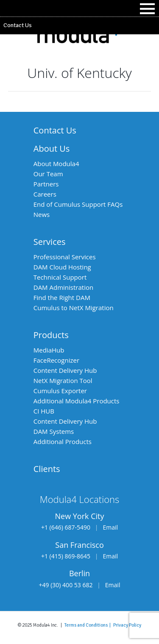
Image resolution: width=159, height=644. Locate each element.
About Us (52, 149)
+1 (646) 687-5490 (66, 527)
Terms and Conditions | (89, 625)
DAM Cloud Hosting (62, 267)
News (42, 214)
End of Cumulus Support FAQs (78, 204)
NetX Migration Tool (63, 380)
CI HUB (44, 411)
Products (51, 335)
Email (110, 527)
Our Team (48, 174)
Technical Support (60, 277)
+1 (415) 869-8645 (66, 556)
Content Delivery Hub (65, 370)
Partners (46, 184)
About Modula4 (56, 164)
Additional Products (63, 441)
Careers (45, 194)
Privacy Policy (127, 625)
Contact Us (18, 25)
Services (50, 242)
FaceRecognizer (56, 360)
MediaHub (49, 350)
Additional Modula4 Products (77, 401)
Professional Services (65, 257)
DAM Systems (54, 431)
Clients (47, 469)
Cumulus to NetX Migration (74, 308)
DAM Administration (63, 287)
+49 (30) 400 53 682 (66, 585)
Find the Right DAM (62, 297)
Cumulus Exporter (60, 391)
